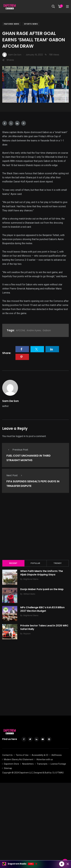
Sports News (31, 24)
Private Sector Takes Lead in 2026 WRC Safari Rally (44, 627)
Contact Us (7, 755)
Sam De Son (11, 401)
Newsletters (28, 764)
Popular (35, 563)
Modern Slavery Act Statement (19, 759)
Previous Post (17, 450)
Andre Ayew (34, 330)
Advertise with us (45, 759)
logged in (21, 436)
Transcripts (42, 764)
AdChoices (57, 755)
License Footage (58, 764)
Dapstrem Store (11, 764)
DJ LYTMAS (58, 773)
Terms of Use (22, 755)
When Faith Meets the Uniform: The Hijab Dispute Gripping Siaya (42, 573)
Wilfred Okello (29, 594)
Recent (13, 563)
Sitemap (8, 768)
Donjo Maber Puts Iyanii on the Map (42, 589)
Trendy (58, 563)
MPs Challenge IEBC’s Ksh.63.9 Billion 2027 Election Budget (42, 609)
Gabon (47, 330)
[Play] (62, 864)
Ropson (27, 634)
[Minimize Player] (68, 864)
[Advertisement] (35, 529)
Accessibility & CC (40, 755)
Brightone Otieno (31, 579)
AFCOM (20, 330)
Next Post (15, 475)
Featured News (12, 24)
